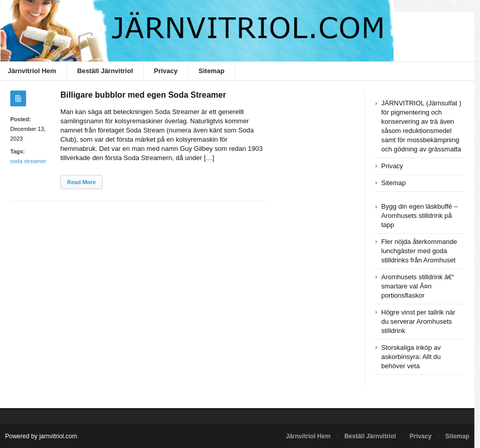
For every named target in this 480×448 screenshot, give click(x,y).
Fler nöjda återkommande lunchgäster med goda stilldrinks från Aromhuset (419, 251)
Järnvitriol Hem (308, 436)
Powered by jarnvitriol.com (41, 436)
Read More (81, 182)
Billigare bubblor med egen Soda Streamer (143, 95)
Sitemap (212, 71)
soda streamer (28, 161)
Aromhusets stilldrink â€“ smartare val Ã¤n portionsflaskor (418, 286)
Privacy (166, 71)
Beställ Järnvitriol (105, 71)
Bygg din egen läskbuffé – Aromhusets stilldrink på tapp (419, 216)
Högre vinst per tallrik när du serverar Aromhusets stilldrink (418, 321)
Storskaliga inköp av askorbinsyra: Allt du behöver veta (411, 357)
